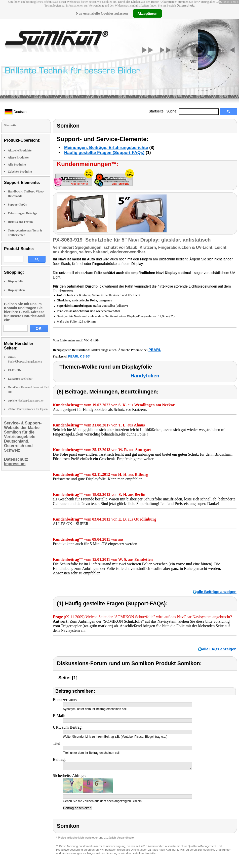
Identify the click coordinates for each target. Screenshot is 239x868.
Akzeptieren (147, 13)
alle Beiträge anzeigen (217, 592)
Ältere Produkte (18, 157)
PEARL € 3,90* (79, 356)
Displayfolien (16, 290)
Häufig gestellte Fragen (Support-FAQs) (104, 153)
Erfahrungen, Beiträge (22, 213)
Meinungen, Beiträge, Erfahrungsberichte (106, 148)
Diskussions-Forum (20, 222)
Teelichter (20, 379)
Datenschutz (186, 6)
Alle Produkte (17, 165)
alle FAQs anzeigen (219, 649)
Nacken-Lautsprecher (26, 401)
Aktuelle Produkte (20, 150)
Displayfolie (15, 281)
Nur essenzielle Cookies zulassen (102, 13)
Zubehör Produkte (20, 172)
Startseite (156, 111)
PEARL (155, 350)
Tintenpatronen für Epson (28, 409)
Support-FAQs (17, 205)
